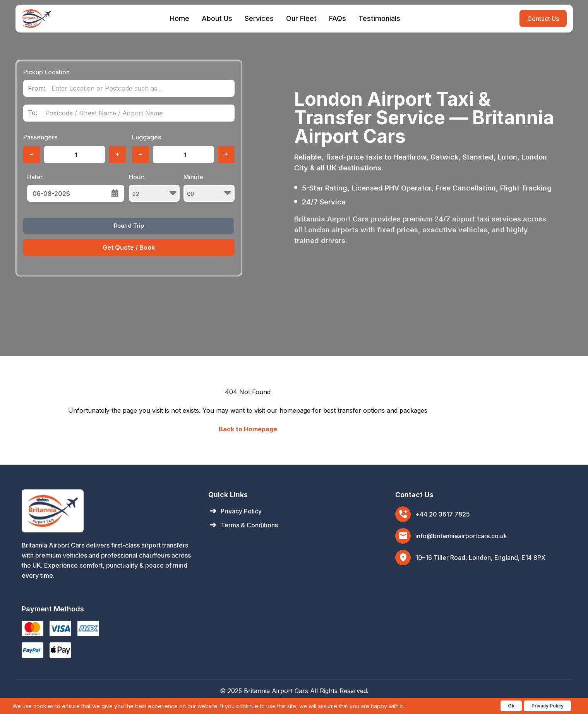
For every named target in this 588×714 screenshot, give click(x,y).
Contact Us (543, 19)
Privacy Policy (235, 511)
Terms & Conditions (243, 525)
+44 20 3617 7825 (443, 514)
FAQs (338, 18)
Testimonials (379, 18)
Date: (35, 177)
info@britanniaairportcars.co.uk (461, 536)
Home (180, 18)
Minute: (209, 187)
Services (259, 18)
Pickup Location (46, 72)
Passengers (40, 137)
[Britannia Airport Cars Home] (107, 511)
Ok (511, 706)
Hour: (154, 187)
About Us (217, 18)
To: (33, 113)
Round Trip (129, 226)
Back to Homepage (248, 429)
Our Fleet (301, 18)
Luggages (147, 137)
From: (37, 88)
